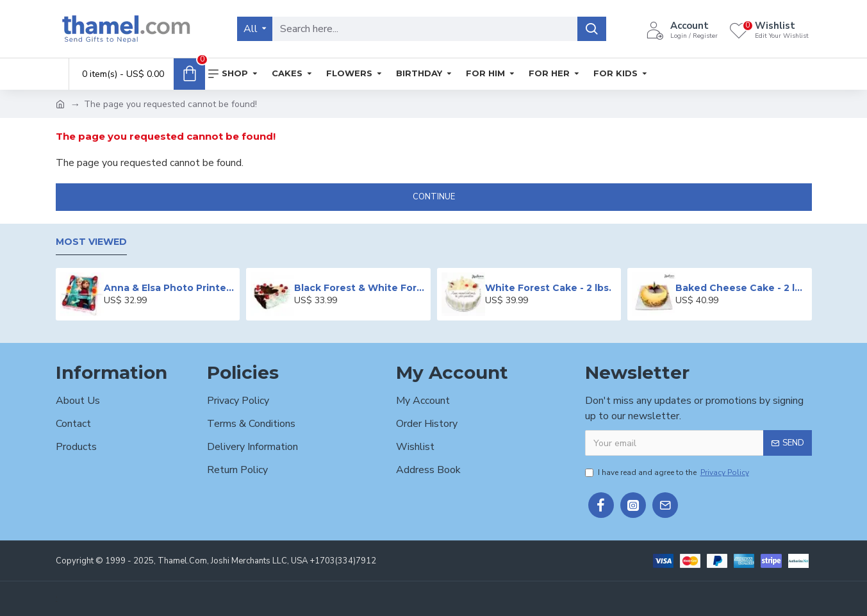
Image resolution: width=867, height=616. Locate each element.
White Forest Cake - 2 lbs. (548, 288)
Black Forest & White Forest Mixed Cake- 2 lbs (360, 288)
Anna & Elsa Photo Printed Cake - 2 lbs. (169, 288)
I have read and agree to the (668, 472)
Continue (434, 197)
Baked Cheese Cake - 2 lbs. (741, 288)
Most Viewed (91, 242)
